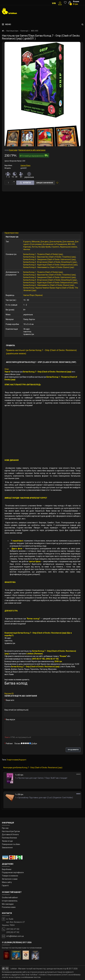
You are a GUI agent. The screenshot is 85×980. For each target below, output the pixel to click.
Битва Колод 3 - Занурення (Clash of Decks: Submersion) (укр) (50, 259)
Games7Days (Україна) (33, 295)
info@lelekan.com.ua (15, 936)
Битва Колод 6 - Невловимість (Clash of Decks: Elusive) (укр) (49, 267)
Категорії (24, 31)
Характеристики (12, 233)
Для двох (45, 242)
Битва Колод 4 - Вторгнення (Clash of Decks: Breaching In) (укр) (50, 262)
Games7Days (25, 165)
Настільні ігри (12, 31)
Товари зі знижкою (10, 876)
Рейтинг (9, 744)
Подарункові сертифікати (13, 872)
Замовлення (7, 848)
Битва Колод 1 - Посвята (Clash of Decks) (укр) (43, 254)
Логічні (35, 247)
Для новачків (68, 242)
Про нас (5, 828)
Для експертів (55, 242)
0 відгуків (13, 150)
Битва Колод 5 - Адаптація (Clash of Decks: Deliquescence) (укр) (50, 265)
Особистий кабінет (10, 898)
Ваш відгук (10, 720)
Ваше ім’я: (10, 700)
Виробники (7, 869)
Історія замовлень (10, 901)
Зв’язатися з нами (10, 879)
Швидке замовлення (45, 183)
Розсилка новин (9, 907)
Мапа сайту (7, 882)
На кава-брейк (45, 247)
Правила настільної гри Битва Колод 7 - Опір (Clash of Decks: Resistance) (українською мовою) (41, 352)
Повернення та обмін (11, 844)
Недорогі (22, 760)
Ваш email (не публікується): (17, 710)
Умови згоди (7, 841)
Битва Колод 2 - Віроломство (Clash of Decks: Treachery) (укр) (50, 257)
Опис (7, 369)
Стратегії (55, 247)
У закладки (57, 183)
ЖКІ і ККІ (35, 31)
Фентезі (27, 249)
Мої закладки (8, 904)
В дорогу (27, 242)
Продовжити (73, 750)
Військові (36, 242)
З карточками (12, 760)
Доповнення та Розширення (55, 244)
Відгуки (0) (9, 694)
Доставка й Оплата (10, 834)
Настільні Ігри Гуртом (11, 831)
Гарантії (5, 886)
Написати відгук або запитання (32, 150)
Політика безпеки (9, 838)
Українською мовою (68, 247)
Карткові (27, 247)
